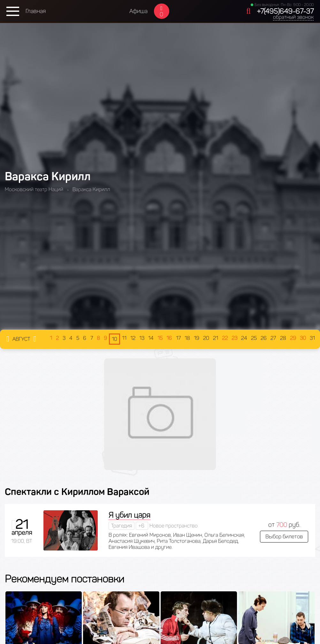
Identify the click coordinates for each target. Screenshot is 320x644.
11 (124, 338)
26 (264, 338)
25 (254, 338)
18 (187, 338)
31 (312, 338)
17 (178, 338)
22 (225, 338)
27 (273, 338)
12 (133, 338)
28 (283, 338)
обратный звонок (293, 17)
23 (234, 338)
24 (244, 338)
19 (197, 338)
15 (160, 338)
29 (293, 338)
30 (303, 338)
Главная (36, 11)
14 (151, 338)
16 (169, 338)
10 (114, 339)
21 (216, 338)
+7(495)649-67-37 (285, 11)
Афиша (138, 11)
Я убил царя (130, 515)
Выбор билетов (284, 536)
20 (206, 338)
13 (142, 338)
